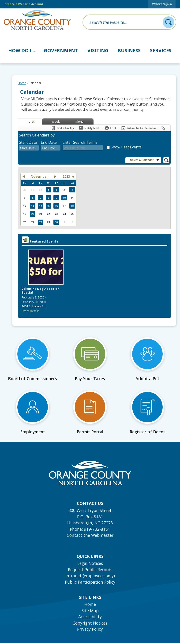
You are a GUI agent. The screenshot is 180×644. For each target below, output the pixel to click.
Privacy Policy (90, 629)
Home (22, 83)
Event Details (31, 311)
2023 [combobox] (66, 177)
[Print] (110, 128)
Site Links (90, 597)
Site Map (90, 611)
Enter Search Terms (80, 142)
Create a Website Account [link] (24, 4)
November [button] (39, 177)
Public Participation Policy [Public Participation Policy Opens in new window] (90, 582)
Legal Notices (90, 563)
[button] (169, 22)
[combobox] (29, 148)
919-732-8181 (97, 529)
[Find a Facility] (62, 128)
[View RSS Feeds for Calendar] (163, 128)
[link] (162, 4)
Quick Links (90, 556)
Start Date (28, 142)
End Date (49, 142)
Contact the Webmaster (90, 535)
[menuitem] (21, 50)
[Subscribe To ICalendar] (139, 128)
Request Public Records (90, 570)
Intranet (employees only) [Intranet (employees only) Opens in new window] (90, 576)
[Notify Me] (89, 128)
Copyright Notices (90, 623)
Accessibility (90, 617)
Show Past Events (126, 147)
